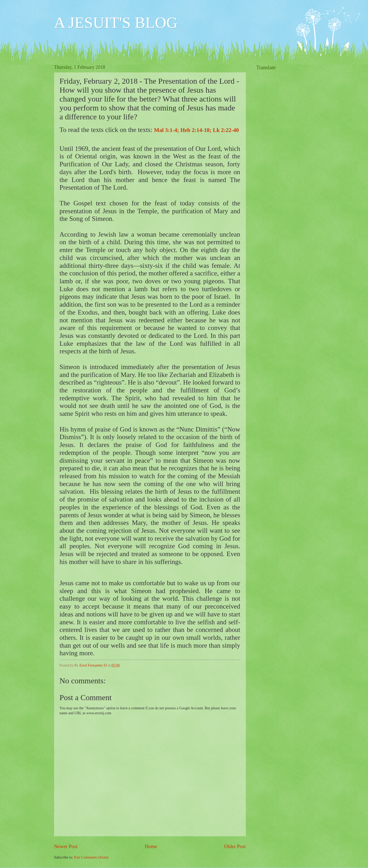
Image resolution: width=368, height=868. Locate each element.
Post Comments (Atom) (91, 857)
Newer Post (66, 846)
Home (151, 846)
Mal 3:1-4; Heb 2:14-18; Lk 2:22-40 (196, 130)
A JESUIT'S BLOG (116, 23)
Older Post (235, 846)
